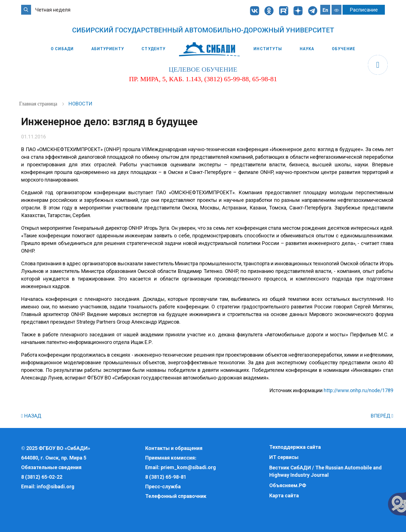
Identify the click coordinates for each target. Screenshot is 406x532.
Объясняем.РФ (288, 485)
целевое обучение (203, 69)
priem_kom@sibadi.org (188, 467)
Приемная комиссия (170, 458)
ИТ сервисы (284, 457)
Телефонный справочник (176, 496)
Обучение (344, 49)
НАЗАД (31, 416)
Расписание (364, 10)
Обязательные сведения (51, 467)
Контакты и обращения (174, 448)
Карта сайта (284, 495)
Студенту (154, 49)
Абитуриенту (108, 49)
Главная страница (39, 104)
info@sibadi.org (56, 486)
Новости (80, 104)
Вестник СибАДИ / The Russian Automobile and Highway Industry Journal (326, 471)
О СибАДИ (62, 49)
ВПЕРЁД (382, 416)
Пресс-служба (163, 486)
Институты (268, 49)
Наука (307, 49)
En (325, 10)
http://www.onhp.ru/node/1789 (358, 390)
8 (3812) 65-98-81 (166, 477)
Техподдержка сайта (295, 447)
